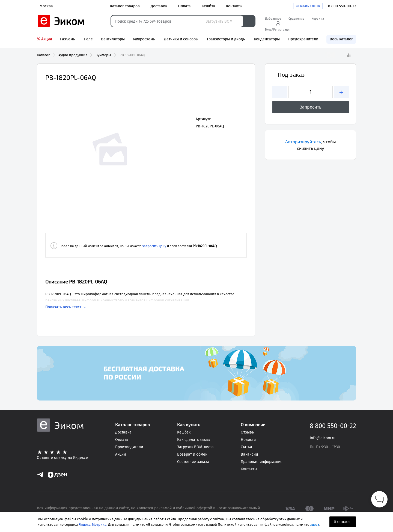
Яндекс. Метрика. (93, 524)
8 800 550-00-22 (342, 6)
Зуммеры (103, 55)
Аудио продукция (73, 55)
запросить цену (154, 246)
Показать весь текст (63, 307)
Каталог (43, 55)
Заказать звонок (308, 6)
